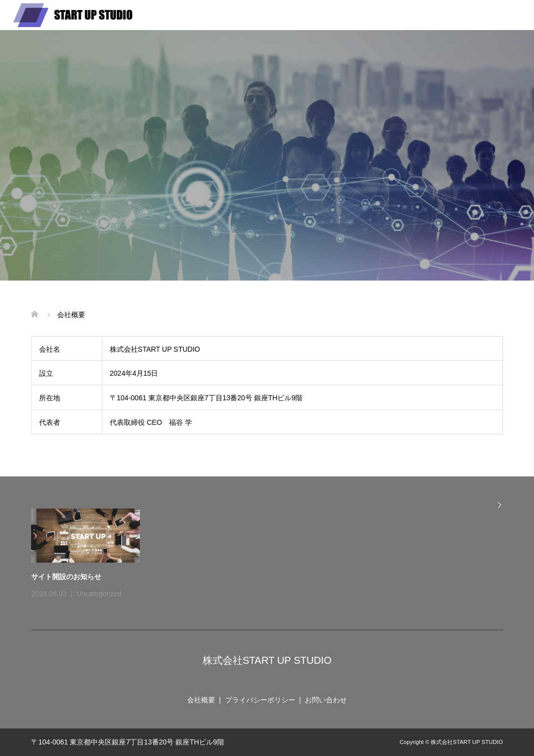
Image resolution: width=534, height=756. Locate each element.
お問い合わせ (326, 700)
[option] (273, 555)
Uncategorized (99, 594)
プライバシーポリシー (260, 700)
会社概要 (201, 700)
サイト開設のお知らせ (66, 577)
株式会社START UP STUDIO (267, 660)
